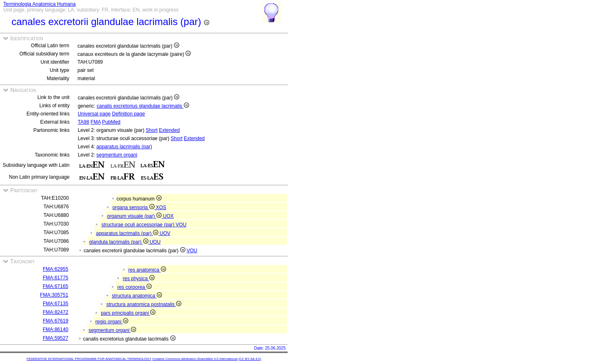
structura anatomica (137, 296)
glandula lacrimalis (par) (119, 242)
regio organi (112, 322)
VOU (181, 225)
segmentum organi (117, 155)
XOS (161, 207)
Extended (170, 130)
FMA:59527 (55, 338)
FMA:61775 (55, 278)
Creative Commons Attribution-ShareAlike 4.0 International (195, 359)
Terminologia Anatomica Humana (39, 4)
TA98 (83, 122)
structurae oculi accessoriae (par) (139, 225)
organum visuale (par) (135, 216)
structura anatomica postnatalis (144, 304)
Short (152, 130)
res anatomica (147, 270)
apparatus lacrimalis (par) (124, 147)
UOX (169, 216)
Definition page (129, 114)
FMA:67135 (55, 304)
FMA (96, 122)
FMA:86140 (55, 329)
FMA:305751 (54, 295)
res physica (139, 279)
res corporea (134, 287)
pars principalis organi (128, 313)
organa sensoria (134, 207)
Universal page (94, 114)
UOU (155, 242)
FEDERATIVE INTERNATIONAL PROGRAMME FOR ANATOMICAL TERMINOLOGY (89, 359)
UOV (165, 233)
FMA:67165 (55, 286)
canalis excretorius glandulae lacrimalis (143, 106)
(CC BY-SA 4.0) (250, 359)
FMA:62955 (55, 269)
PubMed (111, 122)
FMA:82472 (55, 312)
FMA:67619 (55, 321)
